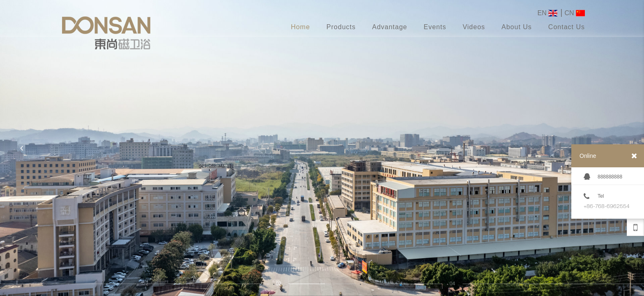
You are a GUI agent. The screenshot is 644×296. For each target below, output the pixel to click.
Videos (474, 27)
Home (300, 27)
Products (341, 27)
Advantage (390, 27)
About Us (517, 27)
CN (575, 13)
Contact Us (567, 27)
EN (548, 13)
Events (435, 27)
